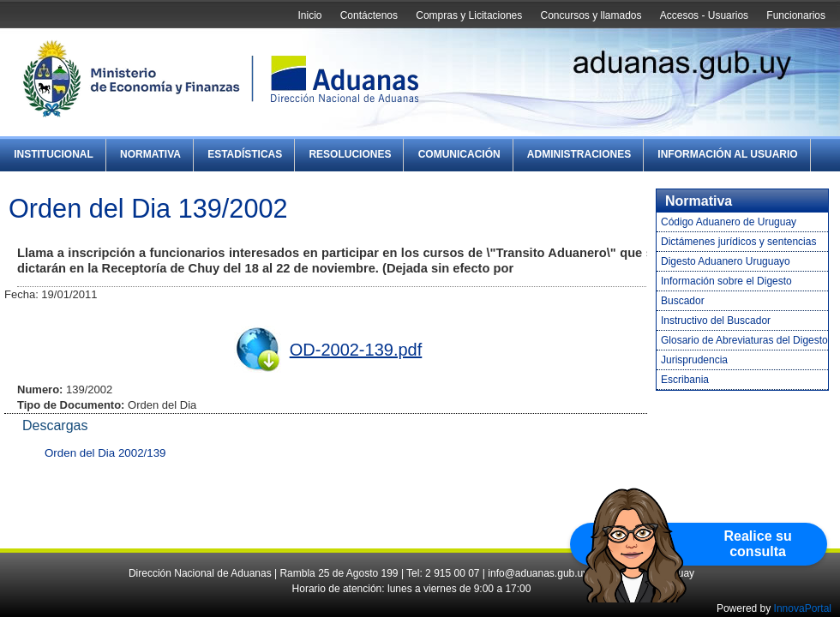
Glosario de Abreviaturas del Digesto (744, 340)
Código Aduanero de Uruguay (729, 222)
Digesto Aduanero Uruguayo (726, 261)
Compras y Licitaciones (469, 15)
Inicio (309, 15)
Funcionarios (796, 15)
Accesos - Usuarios (704, 15)
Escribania (685, 380)
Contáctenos (369, 15)
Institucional (54, 154)
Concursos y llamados (591, 15)
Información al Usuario (727, 154)
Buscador (683, 301)
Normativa (150, 154)
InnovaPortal (803, 608)
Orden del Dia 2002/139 (105, 453)
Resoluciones (350, 154)
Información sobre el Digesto (726, 281)
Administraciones (579, 154)
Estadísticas (245, 154)
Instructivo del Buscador (716, 320)
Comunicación (459, 154)
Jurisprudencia (694, 360)
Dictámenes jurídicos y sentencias (738, 242)
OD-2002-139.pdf (356, 350)
